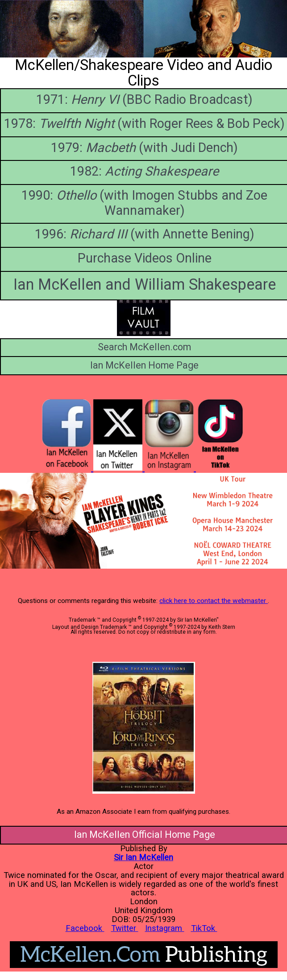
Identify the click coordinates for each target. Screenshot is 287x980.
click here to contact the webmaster (214, 601)
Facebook (85, 928)
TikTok (204, 928)
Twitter (125, 928)
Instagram (165, 928)
